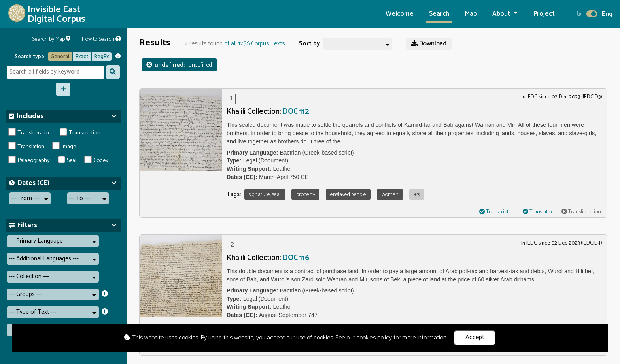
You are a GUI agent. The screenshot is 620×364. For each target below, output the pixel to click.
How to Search (101, 39)
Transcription (80, 133)
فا (579, 14)
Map (471, 14)
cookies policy (374, 338)
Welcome (400, 14)
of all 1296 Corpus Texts (254, 44)
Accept (475, 337)
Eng (607, 14)
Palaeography (29, 161)
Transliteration (30, 133)
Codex (96, 161)
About (502, 14)
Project (544, 14)
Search (439, 14)
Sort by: (310, 44)
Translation (26, 147)
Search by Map (51, 39)
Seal (67, 161)
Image (64, 147)
